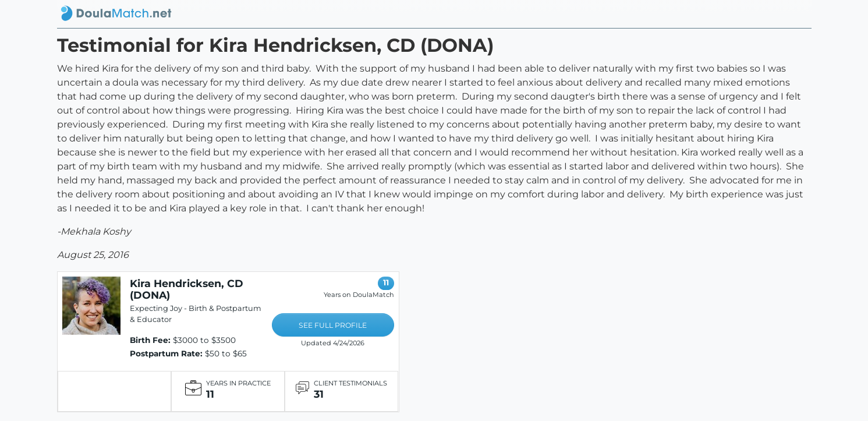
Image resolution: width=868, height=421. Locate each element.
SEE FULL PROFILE (333, 325)
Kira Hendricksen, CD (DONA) (187, 289)
